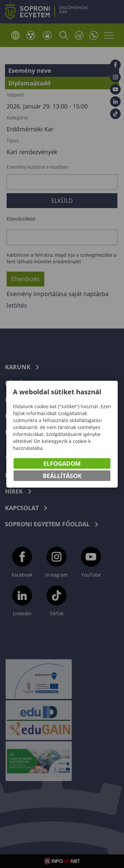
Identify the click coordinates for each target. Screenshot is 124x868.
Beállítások (62, 476)
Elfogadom (62, 463)
